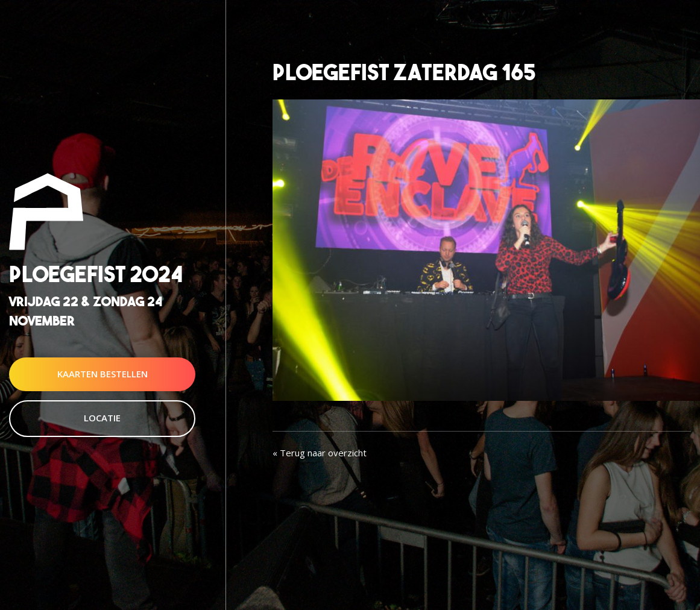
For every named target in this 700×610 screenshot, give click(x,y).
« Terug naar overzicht (320, 453)
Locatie (102, 418)
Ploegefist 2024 (96, 275)
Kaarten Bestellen (102, 374)
